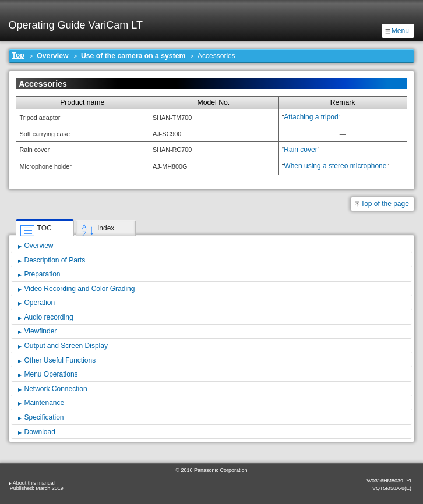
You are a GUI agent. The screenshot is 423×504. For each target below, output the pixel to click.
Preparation (43, 274)
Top (18, 55)
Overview (52, 56)
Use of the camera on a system (133, 56)
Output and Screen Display (66, 346)
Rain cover (300, 150)
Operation (40, 303)
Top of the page (385, 204)
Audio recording (49, 317)
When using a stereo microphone (335, 166)
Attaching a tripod (311, 117)
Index (106, 228)
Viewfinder (41, 331)
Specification (44, 417)
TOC (45, 228)
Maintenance (45, 403)
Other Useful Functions (60, 360)
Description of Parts (55, 260)
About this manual (34, 483)
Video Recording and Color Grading (80, 289)
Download (40, 432)
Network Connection (56, 389)
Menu (400, 31)
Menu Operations (51, 374)
